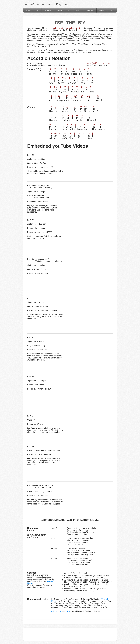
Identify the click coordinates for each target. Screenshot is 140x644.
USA (69, 10)
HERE (69, 611)
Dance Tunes (90, 10)
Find (37, 10)
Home (28, 10)
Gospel (102, 10)
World (78, 10)
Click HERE (56, 611)
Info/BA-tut (48, 10)
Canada (59, 10)
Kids (111, 10)
